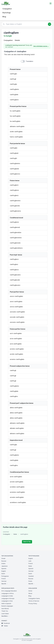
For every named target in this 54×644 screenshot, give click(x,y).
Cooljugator (7, 534)
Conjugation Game (34, 598)
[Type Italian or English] (27, 24)
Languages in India (7, 596)
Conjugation (7, 9)
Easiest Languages (7, 606)
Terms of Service (34, 601)
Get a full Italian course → (41, 46)
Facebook (6, 623)
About (30, 593)
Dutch (3, 574)
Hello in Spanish (6, 604)
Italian (15, 534)
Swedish (31, 576)
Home (30, 591)
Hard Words (5, 609)
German (4, 581)
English (4, 571)
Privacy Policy (33, 604)
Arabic (3, 563)
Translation (29, 61)
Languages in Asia (7, 601)
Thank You (5, 611)
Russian (4, 561)
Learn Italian (5, 614)
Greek (3, 558)
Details (17, 40)
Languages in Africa (8, 593)
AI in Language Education (9, 591)
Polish (30, 581)
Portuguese (5, 576)
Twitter (5, 626)
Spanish (4, 569)
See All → (4, 584)
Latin (30, 561)
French (4, 579)
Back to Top (27, 542)
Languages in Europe (8, 598)
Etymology (7, 13)
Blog (4, 17)
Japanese (4, 566)
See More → (5, 616)
